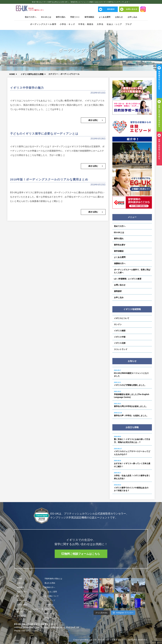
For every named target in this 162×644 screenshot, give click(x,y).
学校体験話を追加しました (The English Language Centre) (132, 394)
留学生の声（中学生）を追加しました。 (131, 414)
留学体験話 (90, 17)
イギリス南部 (120, 331)
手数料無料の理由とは (53, 579)
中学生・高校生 (86, 24)
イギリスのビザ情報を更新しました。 (130, 384)
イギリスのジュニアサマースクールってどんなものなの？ (132, 452)
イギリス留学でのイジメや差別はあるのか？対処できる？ (131, 488)
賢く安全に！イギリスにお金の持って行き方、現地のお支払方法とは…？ (132, 439)
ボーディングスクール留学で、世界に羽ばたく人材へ (132, 271)
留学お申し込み (51, 618)
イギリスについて (122, 318)
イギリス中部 (120, 337)
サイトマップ (50, 600)
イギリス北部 (120, 343)
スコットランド (121, 349)
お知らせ (121, 17)
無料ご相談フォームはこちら (82, 554)
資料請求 (118, 291)
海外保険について (52, 596)
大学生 (100, 24)
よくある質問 (106, 17)
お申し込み (135, 17)
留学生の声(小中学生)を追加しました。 (131, 405)
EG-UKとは (45, 17)
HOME (12, 74)
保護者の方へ (120, 263)
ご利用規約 (49, 605)
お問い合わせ (120, 285)
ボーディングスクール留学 (43, 24)
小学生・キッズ (67, 24)
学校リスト (75, 17)
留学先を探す (120, 245)
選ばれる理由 (50, 583)
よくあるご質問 (51, 592)
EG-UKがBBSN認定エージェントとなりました (131, 373)
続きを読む (93, 120)
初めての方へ (28, 17)
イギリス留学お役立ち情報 (33, 74)
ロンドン (118, 324)
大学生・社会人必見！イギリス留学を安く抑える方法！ (132, 476)
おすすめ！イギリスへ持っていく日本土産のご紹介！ (132, 464)
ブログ (129, 24)
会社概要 (20, 587)
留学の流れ (60, 17)
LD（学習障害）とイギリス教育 (128, 279)
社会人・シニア (114, 24)
